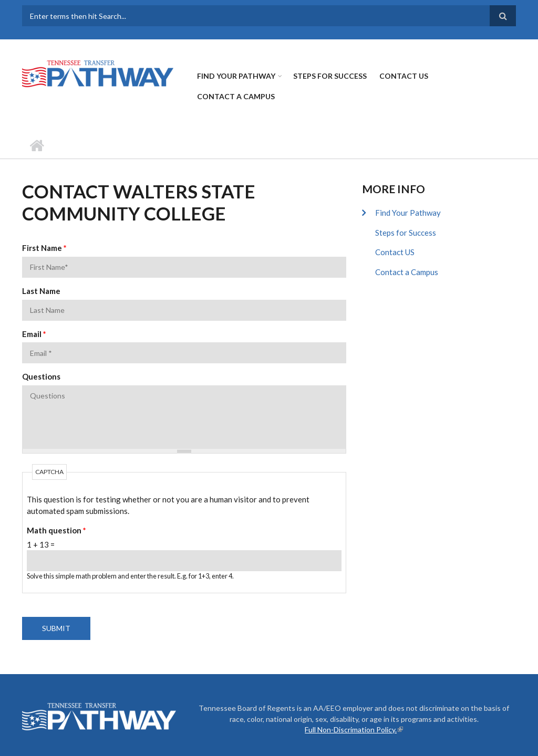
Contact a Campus (236, 96)
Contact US (404, 76)
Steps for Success (330, 76)
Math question (56, 530)
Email (34, 334)
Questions (41, 376)
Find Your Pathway (236, 76)
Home (37, 145)
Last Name (41, 291)
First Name (44, 248)
